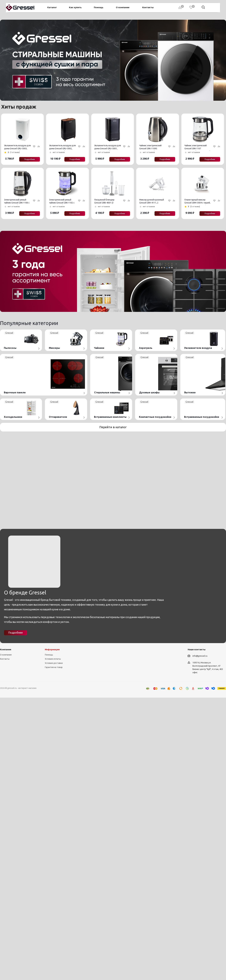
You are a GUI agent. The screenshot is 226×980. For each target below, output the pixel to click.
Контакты (5, 804)
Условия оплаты (53, 804)
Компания (6, 794)
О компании (6, 800)
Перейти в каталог (113, 427)
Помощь (49, 800)
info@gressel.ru (200, 801)
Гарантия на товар (54, 812)
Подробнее (30, 159)
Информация (52, 794)
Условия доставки (54, 808)
